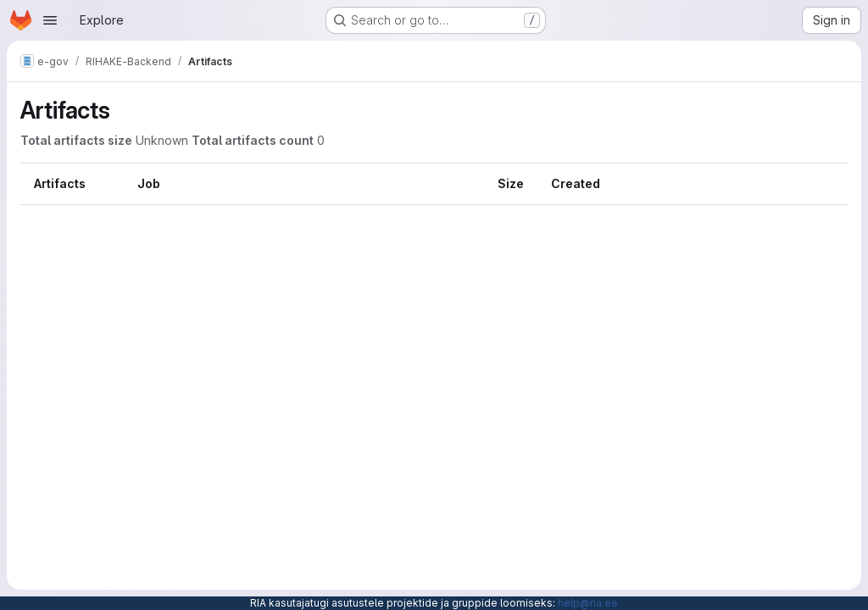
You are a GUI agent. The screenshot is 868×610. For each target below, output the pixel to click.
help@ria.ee (588, 603)
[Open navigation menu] (50, 20)
